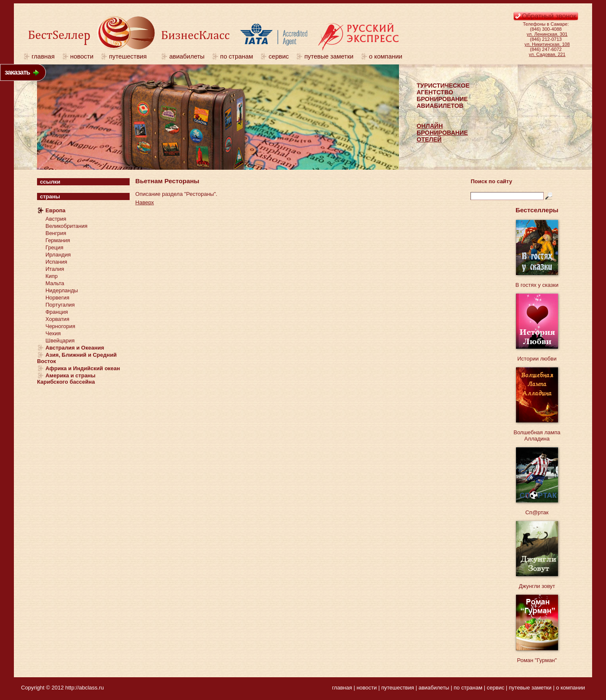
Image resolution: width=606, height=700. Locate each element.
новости (82, 56)
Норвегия (57, 298)
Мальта (55, 283)
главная (43, 56)
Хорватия (57, 319)
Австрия (56, 219)
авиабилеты (187, 56)
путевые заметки (329, 56)
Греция (54, 247)
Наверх (145, 202)
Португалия (60, 305)
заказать (17, 72)
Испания (56, 262)
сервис (279, 56)
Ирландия (58, 255)
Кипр (52, 276)
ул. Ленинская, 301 (547, 34)
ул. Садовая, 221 (547, 54)
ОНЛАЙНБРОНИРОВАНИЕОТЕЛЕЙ (442, 133)
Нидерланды (62, 290)
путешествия (131, 56)
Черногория (60, 326)
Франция (57, 312)
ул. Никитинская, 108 (547, 44)
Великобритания (66, 226)
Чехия (53, 333)
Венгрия (56, 233)
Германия (58, 240)
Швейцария (60, 341)
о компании (386, 56)
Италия (55, 269)
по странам (237, 56)
